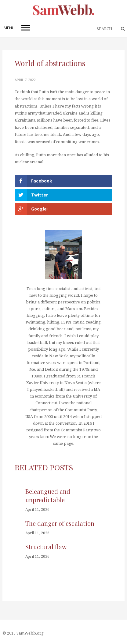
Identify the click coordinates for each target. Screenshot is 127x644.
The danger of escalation (60, 523)
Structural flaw (46, 547)
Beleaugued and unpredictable (48, 495)
